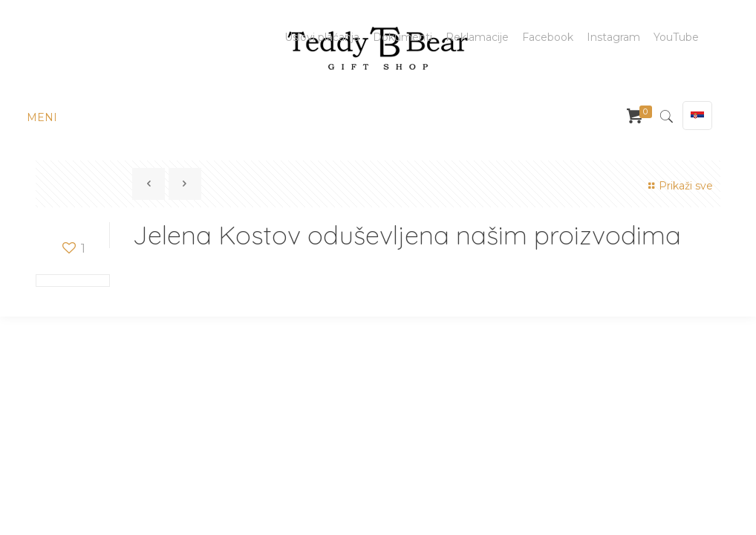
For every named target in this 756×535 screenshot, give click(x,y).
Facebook (548, 37)
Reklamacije (477, 37)
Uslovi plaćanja (322, 37)
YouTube (676, 37)
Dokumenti (403, 37)
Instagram (613, 37)
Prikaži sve (678, 186)
